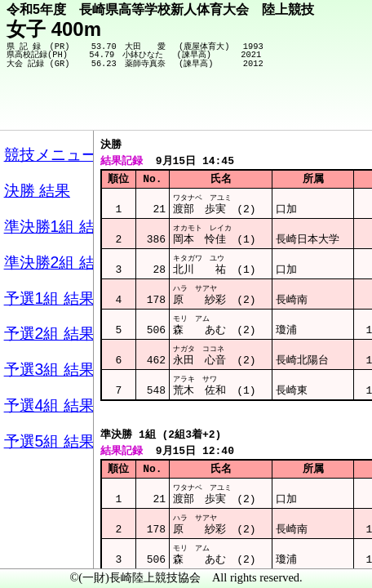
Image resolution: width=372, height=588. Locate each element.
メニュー (46, 546)
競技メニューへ (303, 107)
